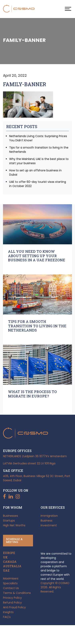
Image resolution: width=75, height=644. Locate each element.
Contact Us (11, 588)
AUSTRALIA (12, 566)
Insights (8, 612)
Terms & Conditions (17, 593)
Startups (9, 521)
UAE (6, 571)
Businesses (10, 516)
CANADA (10, 562)
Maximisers (11, 578)
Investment (49, 525)
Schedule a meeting (14, 541)
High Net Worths (14, 525)
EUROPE (9, 553)
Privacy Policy (12, 598)
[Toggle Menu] (68, 9)
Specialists (10, 583)
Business (46, 521)
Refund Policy (12, 603)
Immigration (49, 516)
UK (5, 557)
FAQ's (7, 617)
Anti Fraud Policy (14, 607)
